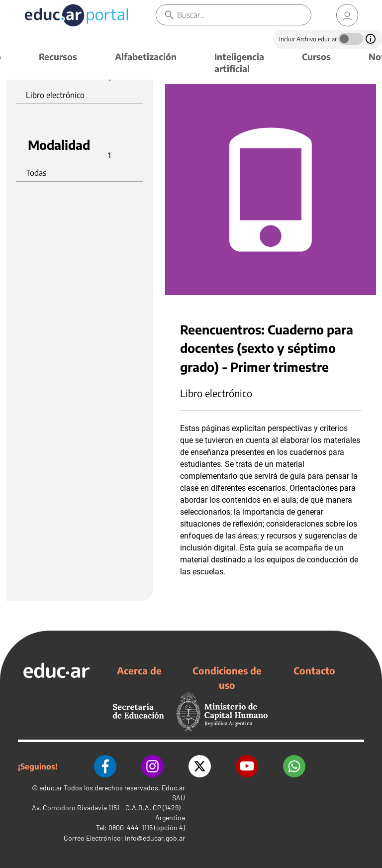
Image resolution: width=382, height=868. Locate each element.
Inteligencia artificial (239, 62)
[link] (347, 15)
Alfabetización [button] (146, 56)
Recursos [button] (58, 56)
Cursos (316, 56)
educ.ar (51, 788)
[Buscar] (244, 15)
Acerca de (139, 670)
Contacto (314, 670)
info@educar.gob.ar (155, 838)
